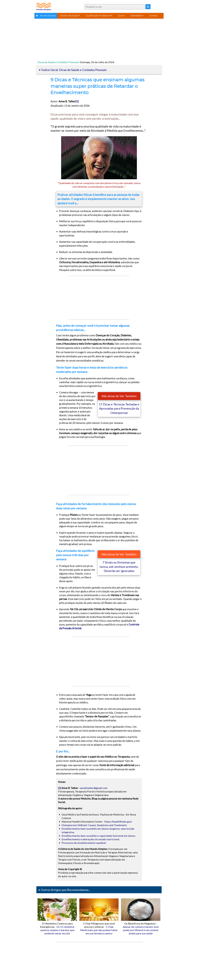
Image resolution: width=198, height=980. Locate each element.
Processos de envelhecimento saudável (84, 843)
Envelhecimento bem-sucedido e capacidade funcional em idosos (98, 836)
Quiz (121, 16)
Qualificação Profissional (99, 16)
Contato (153, 16)
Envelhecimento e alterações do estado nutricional (90, 839)
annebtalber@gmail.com (94, 788)
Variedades (137, 16)
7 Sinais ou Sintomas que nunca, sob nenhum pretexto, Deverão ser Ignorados (119, 567)
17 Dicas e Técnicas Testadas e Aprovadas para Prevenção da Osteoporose (119, 408)
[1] (77, 101)
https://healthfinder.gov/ (118, 822)
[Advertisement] (99, 40)
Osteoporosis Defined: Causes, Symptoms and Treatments (94, 825)
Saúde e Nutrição (70, 16)
